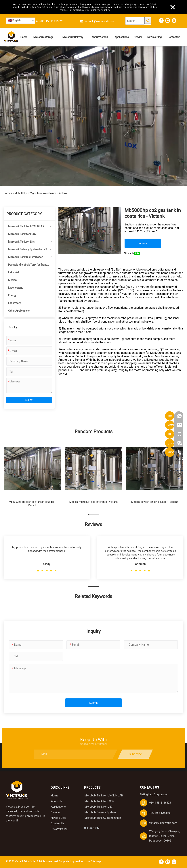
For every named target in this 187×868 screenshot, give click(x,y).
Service (55, 812)
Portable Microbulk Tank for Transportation (28, 266)
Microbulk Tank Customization (26, 257)
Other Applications (19, 311)
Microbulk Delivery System (100, 812)
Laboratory (15, 303)
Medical (13, 280)
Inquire (143, 243)
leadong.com (82, 861)
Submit (29, 400)
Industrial (14, 272)
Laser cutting (16, 288)
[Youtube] (174, 21)
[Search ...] (135, 21)
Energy (12, 295)
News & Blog (59, 818)
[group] (32, 475)
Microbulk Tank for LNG (21, 242)
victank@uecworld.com (99, 21)
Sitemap (96, 861)
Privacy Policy (59, 829)
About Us (57, 801)
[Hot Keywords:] (148, 20)
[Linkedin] (168, 21)
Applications (58, 807)
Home (7, 193)
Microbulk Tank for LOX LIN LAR (26, 226)
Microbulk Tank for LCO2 (22, 234)
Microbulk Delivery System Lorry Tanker (28, 251)
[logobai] (17, 790)
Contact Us (58, 823)
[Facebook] (161, 21)
